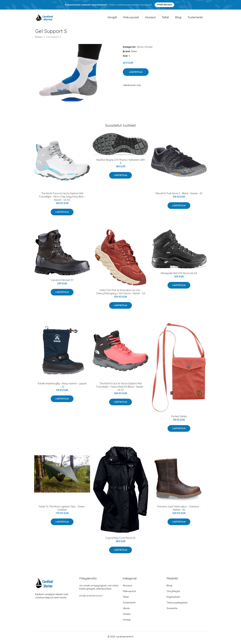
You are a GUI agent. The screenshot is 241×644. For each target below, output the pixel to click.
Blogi (178, 18)
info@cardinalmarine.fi (91, 598)
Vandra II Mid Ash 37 (62, 282)
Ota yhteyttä (173, 593)
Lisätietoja (136, 74)
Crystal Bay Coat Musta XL (120, 540)
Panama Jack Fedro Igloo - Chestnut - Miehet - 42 (179, 510)
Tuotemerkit (195, 18)
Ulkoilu (140, 49)
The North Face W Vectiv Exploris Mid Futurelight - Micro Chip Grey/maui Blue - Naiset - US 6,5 (62, 199)
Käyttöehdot (173, 599)
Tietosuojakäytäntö (177, 605)
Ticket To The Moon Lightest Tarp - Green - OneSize (62, 510)
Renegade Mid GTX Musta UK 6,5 (179, 275)
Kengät (112, 18)
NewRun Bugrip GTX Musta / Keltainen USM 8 (120, 164)
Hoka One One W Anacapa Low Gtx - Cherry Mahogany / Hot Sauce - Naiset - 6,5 (121, 294)
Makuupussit (131, 18)
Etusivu (39, 39)
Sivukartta (172, 610)
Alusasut (150, 18)
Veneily (127, 622)
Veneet (127, 616)
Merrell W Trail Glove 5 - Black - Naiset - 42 (179, 195)
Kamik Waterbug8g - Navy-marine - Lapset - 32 (62, 387)
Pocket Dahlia (179, 419)
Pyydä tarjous (165, 5)
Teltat (165, 18)
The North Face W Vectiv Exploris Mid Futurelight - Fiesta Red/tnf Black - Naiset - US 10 (121, 389)
